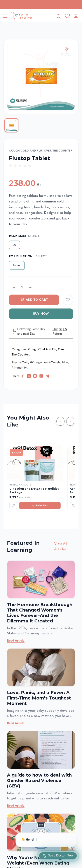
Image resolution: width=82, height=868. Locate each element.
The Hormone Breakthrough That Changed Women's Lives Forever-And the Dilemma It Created (40, 613)
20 (14, 245)
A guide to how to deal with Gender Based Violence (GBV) (39, 780)
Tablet (17, 265)
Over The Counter (58, 151)
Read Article (16, 641)
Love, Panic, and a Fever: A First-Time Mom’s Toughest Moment (39, 698)
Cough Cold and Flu (26, 151)
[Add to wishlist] (68, 300)
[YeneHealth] (21, 16)
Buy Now (41, 314)
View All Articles (61, 546)
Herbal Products (20, 485)
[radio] (10, 166)
